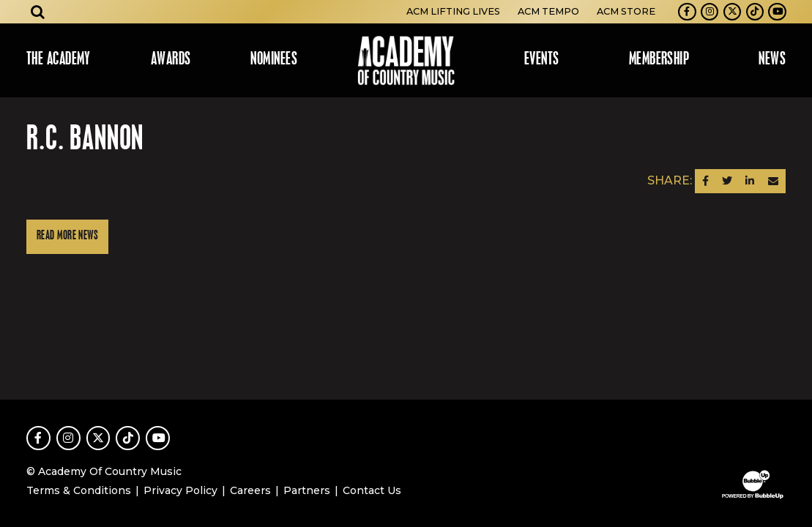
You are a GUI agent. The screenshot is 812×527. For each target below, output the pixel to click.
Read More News (67, 236)
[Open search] (38, 12)
